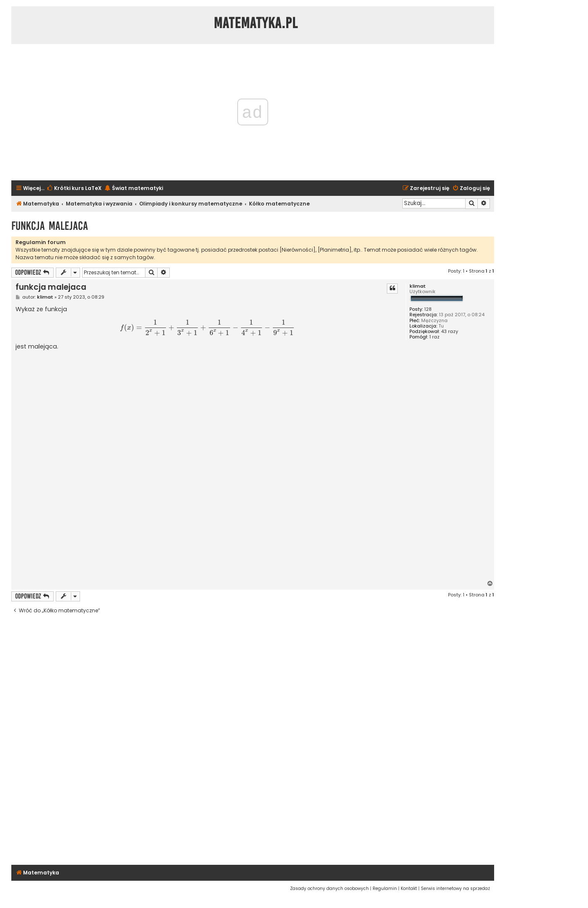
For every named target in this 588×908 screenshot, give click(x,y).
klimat (418, 286)
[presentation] (207, 328)
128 (428, 309)
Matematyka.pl (256, 23)
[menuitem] (74, 189)
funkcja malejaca (50, 226)
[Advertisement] (207, 526)
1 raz (434, 337)
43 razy (449, 332)
